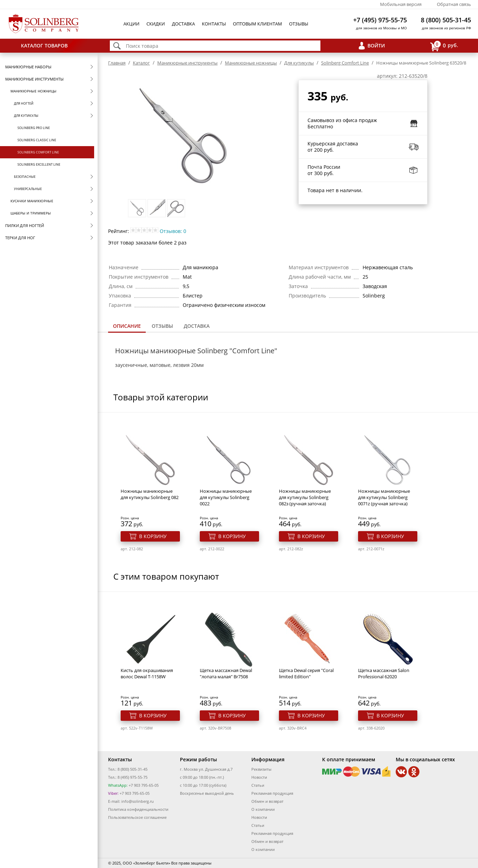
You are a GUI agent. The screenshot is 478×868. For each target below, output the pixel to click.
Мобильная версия (401, 4)
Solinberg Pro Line (34, 128)
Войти (376, 46)
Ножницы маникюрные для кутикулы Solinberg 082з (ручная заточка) (305, 497)
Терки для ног (20, 238)
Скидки (156, 24)
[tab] (127, 327)
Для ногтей (24, 103)
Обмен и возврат (267, 801)
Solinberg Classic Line (37, 140)
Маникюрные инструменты (34, 79)
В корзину (153, 536)
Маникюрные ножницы (33, 91)
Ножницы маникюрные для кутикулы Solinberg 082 (150, 494)
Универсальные (28, 189)
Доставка (183, 24)
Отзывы (299, 24)
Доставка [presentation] (197, 326)
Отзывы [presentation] (162, 326)
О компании (263, 809)
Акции (131, 24)
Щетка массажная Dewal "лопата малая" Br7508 (226, 673)
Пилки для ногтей (25, 225)
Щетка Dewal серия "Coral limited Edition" (306, 673)
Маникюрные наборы (28, 67)
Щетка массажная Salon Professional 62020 (384, 673)
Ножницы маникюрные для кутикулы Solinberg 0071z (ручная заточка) (384, 497)
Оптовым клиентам (257, 24)
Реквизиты (261, 769)
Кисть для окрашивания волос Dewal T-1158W (147, 673)
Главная (117, 63)
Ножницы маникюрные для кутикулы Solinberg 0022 (226, 497)
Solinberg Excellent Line (39, 164)
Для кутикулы (26, 116)
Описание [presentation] (127, 326)
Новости (259, 777)
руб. (444, 46)
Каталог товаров (44, 46)
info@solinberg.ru (138, 801)
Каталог (141, 63)
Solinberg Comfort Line (38, 152)
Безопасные (25, 177)
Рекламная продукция (272, 793)
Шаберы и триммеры (31, 213)
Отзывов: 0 (173, 231)
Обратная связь (454, 4)
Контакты (214, 24)
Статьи (258, 785)
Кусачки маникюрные (32, 201)
